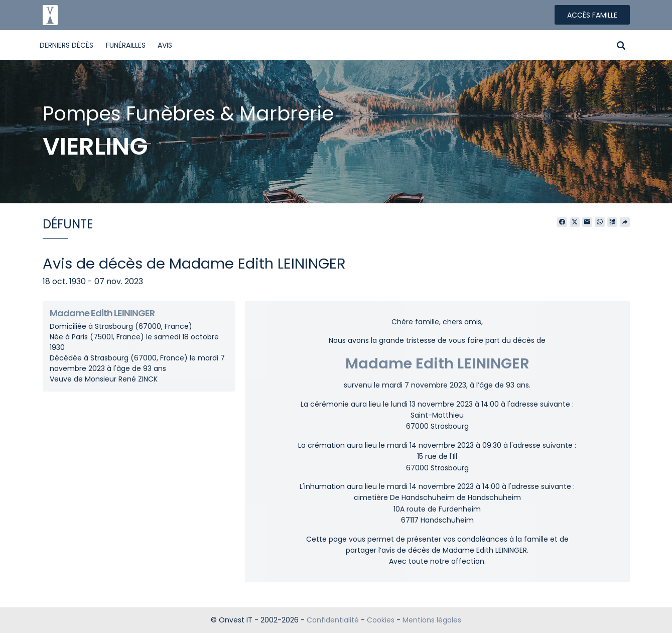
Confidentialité (333, 620)
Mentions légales (432, 620)
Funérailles (126, 45)
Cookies (381, 620)
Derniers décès (66, 45)
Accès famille (592, 15)
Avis (165, 45)
